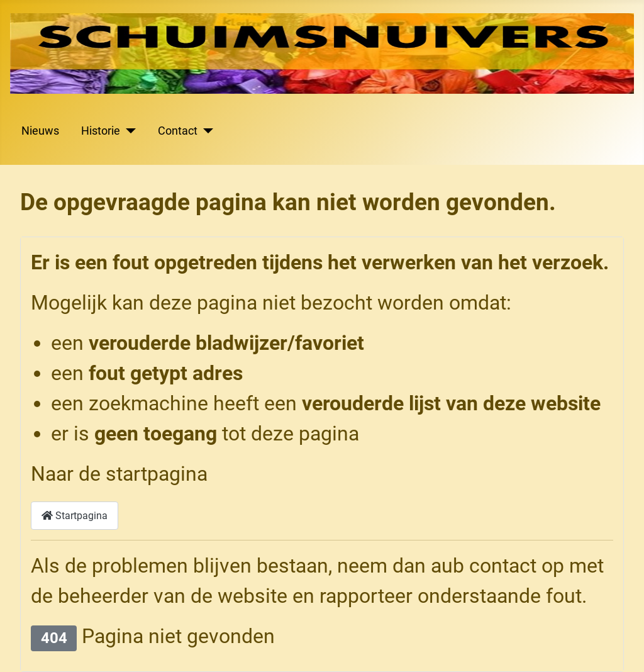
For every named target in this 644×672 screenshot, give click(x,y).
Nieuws (40, 131)
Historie (101, 131)
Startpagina (75, 516)
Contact (178, 131)
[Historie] (128, 131)
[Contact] (205, 131)
